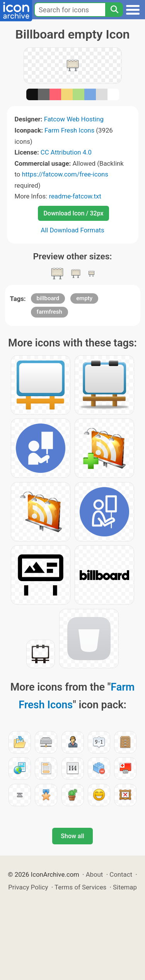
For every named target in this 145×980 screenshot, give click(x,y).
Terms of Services (80, 887)
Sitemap (125, 887)
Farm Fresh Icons (69, 130)
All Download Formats (72, 230)
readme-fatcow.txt (75, 196)
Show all (72, 836)
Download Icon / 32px (73, 213)
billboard (48, 298)
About (95, 874)
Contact (121, 874)
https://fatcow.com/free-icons (65, 174)
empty (84, 298)
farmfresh (49, 312)
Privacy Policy (28, 887)
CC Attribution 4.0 (66, 152)
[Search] (114, 10)
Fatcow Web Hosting (74, 119)
